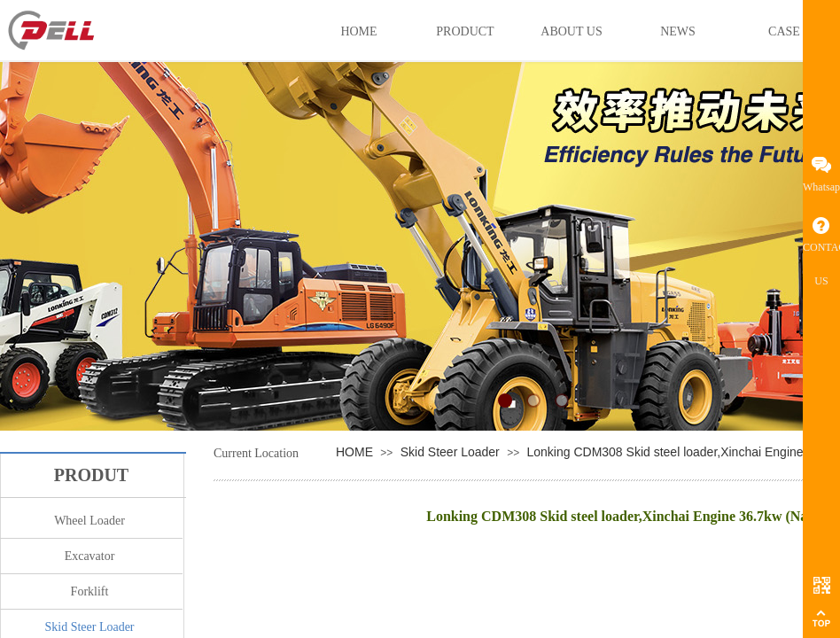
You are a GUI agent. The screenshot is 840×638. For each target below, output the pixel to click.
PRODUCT (465, 31)
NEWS (678, 31)
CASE (784, 31)
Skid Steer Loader (450, 452)
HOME (354, 452)
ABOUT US (571, 31)
